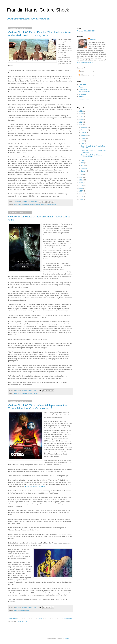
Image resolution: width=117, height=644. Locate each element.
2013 (81, 174)
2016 (81, 119)
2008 (81, 188)
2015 (81, 122)
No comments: (33, 202)
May (83, 160)
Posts (81, 71)
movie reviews (45, 205)
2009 (81, 186)
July (83, 141)
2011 (81, 180)
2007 (81, 191)
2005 (81, 197)
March (83, 166)
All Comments (84, 75)
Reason (81, 87)
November (85, 130)
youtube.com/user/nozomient (35, 486)
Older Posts (68, 618)
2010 (81, 183)
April (83, 163)
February (84, 168)
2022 (81, 111)
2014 (81, 125)
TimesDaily (82, 94)
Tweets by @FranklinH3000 (86, 31)
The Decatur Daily (85, 92)
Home (41, 618)
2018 (81, 117)
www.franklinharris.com (18, 19)
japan (28, 610)
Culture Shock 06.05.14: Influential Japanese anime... (92, 156)
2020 (81, 114)
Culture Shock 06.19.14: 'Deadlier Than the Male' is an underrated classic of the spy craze (39, 34)
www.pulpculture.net (40, 19)
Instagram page (84, 99)
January (84, 171)
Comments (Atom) (23, 622)
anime (15, 610)
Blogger (67, 638)
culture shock (26, 205)
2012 (81, 177)
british (20, 205)
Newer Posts (13, 618)
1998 (81, 199)
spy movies (53, 205)
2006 (81, 194)
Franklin (93, 39)
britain (15, 205)
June (83, 144)
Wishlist (81, 97)
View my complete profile (85, 63)
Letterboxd (82, 85)
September (85, 135)
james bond (37, 205)
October (84, 133)
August (84, 138)
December (85, 127)
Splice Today (83, 89)
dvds (31, 205)
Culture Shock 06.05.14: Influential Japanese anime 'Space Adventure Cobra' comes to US (38, 407)
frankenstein (25, 393)
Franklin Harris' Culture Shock (38, 10)
